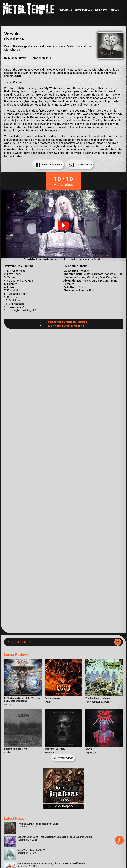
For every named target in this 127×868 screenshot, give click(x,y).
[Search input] (60, 642)
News (115, 10)
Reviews (66, 10)
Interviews (84, 10)
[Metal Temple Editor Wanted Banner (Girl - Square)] (63, 808)
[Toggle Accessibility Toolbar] (119, 840)
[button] (63, 226)
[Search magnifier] (118, 642)
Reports (101, 10)
